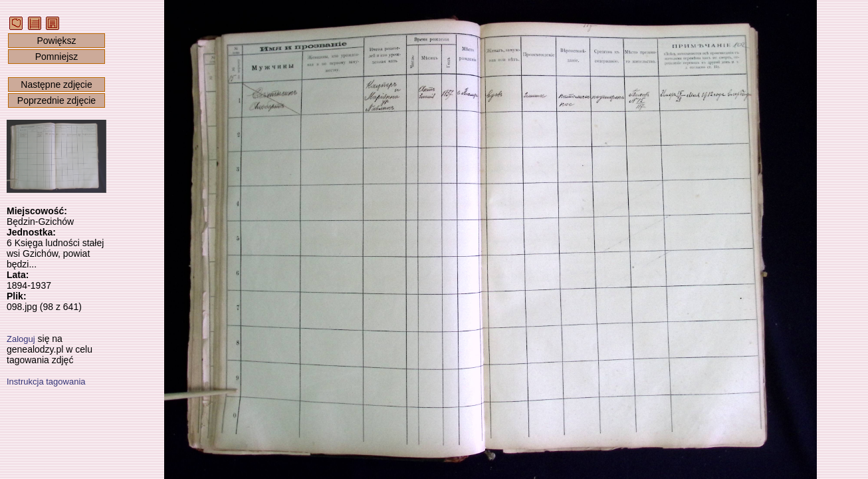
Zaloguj (21, 339)
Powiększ (56, 41)
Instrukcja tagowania (46, 382)
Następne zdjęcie (56, 84)
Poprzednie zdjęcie (56, 100)
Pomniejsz (57, 57)
